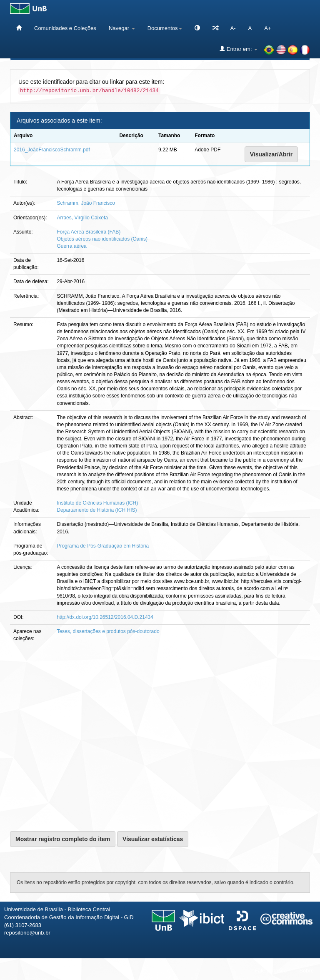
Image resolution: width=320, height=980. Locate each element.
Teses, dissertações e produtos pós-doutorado (108, 631)
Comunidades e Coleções (65, 28)
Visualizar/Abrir (271, 154)
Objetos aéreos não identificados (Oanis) (102, 239)
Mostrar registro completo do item (63, 839)
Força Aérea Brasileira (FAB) (89, 232)
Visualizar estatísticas (153, 839)
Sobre (306, 971)
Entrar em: (239, 49)
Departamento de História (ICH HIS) (97, 510)
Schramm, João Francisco (86, 203)
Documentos (165, 28)
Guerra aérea (71, 246)
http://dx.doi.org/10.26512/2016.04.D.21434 (105, 617)
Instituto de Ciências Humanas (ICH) (97, 503)
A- (233, 28)
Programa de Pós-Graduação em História (103, 546)
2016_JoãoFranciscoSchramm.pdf (52, 150)
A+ (267, 28)
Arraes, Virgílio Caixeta (82, 218)
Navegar (122, 28)
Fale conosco (271, 971)
